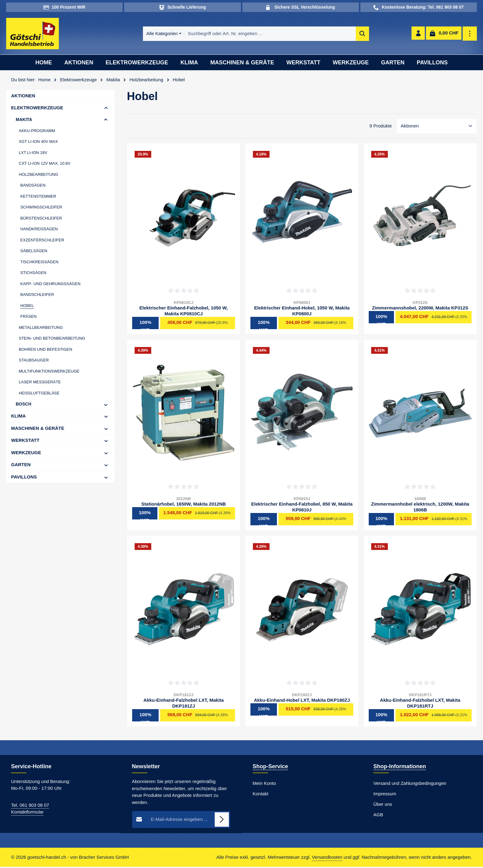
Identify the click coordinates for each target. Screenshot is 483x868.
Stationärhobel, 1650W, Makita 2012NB (184, 505)
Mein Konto (264, 784)
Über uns (383, 805)
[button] (106, 109)
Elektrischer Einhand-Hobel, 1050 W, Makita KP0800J (302, 312)
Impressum (385, 795)
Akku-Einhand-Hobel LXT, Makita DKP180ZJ (302, 701)
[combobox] (250, 34)
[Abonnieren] (222, 820)
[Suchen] (342, 34)
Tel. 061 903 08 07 (30, 806)
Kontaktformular (27, 813)
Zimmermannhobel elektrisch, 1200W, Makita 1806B (420, 508)
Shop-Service (270, 767)
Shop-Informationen (400, 767)
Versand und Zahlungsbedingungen (410, 784)
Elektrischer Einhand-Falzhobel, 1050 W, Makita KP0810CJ (184, 312)
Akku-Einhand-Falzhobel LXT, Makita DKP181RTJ (420, 704)
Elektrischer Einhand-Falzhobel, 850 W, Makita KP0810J (302, 508)
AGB (378, 816)
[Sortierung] (437, 127)
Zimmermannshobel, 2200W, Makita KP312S (420, 309)
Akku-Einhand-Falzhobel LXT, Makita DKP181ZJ (184, 704)
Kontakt (260, 795)
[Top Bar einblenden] (470, 34)
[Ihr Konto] (418, 34)
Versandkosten (327, 858)
